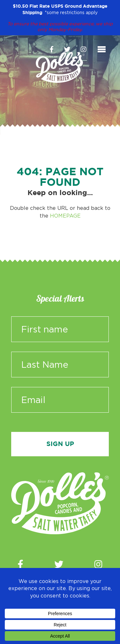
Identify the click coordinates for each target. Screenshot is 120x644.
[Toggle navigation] (102, 49)
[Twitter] (67, 49)
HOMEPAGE (65, 216)
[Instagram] (84, 49)
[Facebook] (52, 49)
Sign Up (60, 444)
